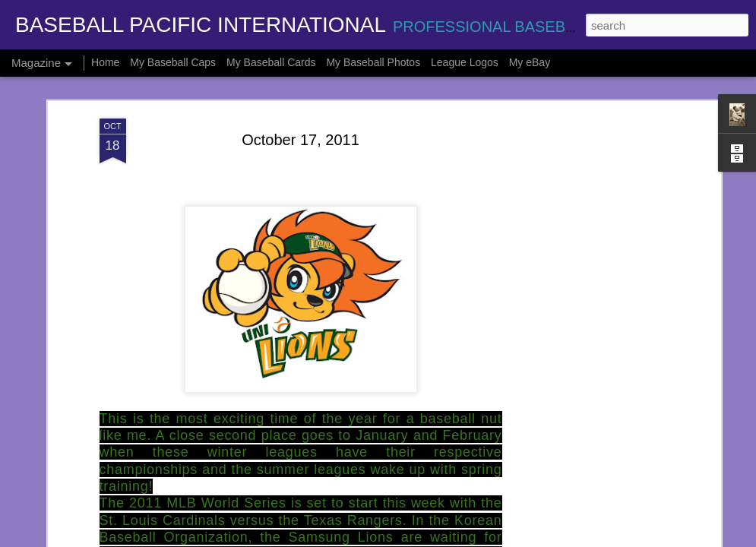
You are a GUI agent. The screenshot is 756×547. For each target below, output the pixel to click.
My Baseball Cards (271, 62)
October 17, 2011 (301, 129)
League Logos (465, 62)
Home (105, 62)
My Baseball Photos (373, 62)
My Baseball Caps (173, 62)
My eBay (530, 62)
